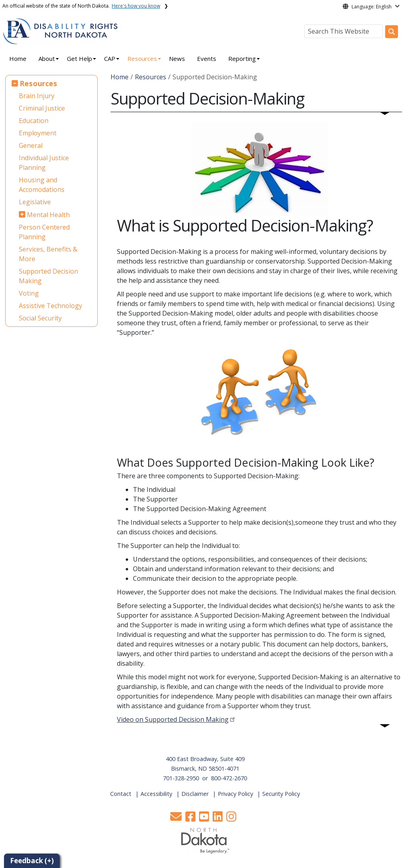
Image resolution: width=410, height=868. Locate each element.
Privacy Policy (235, 794)
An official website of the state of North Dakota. (81, 6)
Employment (38, 133)
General (31, 145)
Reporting (242, 58)
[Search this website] (392, 32)
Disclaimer (195, 794)
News (177, 58)
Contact (121, 794)
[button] (177, 819)
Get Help (79, 58)
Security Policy (281, 794)
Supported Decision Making (48, 276)
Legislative (35, 202)
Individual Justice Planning (44, 163)
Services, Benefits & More (48, 254)
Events (207, 58)
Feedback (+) (32, 861)
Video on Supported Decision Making (173, 719)
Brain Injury (37, 96)
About (47, 58)
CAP (110, 58)
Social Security (40, 318)
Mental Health (48, 215)
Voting (29, 293)
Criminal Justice (42, 108)
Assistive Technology (50, 306)
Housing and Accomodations (42, 185)
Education (34, 121)
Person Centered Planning (44, 232)
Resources (142, 58)
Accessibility (156, 794)
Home (18, 58)
